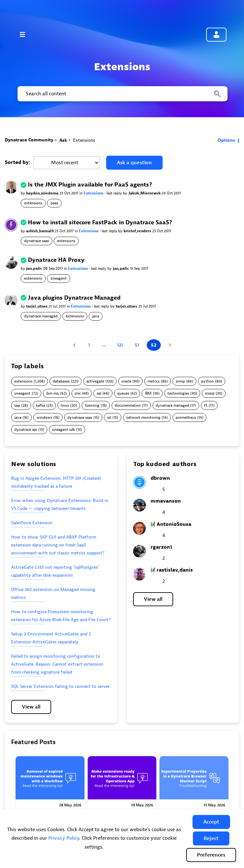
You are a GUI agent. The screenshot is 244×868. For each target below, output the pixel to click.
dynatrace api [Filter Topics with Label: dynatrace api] (26, 430)
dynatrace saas (37, 241)
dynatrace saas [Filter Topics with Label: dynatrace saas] (80, 418)
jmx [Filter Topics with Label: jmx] (78, 393)
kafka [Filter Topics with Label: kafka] (41, 406)
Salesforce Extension (32, 523)
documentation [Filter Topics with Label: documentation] (128, 406)
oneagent (59, 278)
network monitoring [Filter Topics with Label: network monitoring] (143, 418)
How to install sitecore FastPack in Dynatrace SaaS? (100, 223)
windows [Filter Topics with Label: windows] (44, 418)
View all (31, 707)
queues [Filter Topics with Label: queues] (123, 393)
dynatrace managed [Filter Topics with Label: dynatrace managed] (172, 406)
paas (54, 203)
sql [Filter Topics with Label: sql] (99, 393)
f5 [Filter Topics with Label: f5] (206, 406)
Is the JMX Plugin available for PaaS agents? (90, 185)
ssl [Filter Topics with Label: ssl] (109, 418)
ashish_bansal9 (40, 231)
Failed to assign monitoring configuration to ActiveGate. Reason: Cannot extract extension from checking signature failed (57, 664)
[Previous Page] (75, 345)
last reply (115, 193)
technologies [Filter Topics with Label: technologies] (178, 393)
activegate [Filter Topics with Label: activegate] (95, 381)
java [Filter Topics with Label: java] (18, 418)
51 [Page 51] (137, 345)
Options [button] (226, 140)
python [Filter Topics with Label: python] (207, 381)
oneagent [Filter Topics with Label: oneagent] (22, 393)
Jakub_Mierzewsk (145, 193)
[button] (211, 822)
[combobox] (122, 94)
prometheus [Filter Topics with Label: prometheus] (186, 418)
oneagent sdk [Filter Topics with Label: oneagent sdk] (64, 430)
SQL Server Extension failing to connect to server (60, 686)
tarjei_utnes (37, 306)
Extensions (94, 193)
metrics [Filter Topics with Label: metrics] (153, 381)
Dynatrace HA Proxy (56, 260)
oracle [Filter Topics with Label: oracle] (126, 381)
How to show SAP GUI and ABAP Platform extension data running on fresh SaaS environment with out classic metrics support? (58, 545)
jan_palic (35, 268)
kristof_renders (138, 231)
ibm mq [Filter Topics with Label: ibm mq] (52, 393)
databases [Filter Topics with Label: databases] (61, 381)
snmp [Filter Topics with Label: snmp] (180, 381)
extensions (33, 203)
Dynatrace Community (29, 140)
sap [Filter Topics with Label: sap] (17, 406)
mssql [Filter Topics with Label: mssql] (210, 393)
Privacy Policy (64, 838)
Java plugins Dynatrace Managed (74, 298)
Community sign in (216, 35)
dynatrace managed (41, 316)
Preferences (211, 855)
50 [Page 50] (120, 345)
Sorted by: (17, 162)
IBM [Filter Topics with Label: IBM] (148, 393)
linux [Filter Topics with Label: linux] (65, 406)
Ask (63, 140)
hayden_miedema (43, 193)
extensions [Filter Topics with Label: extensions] (23, 381)
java (96, 316)
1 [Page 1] (89, 345)
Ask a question (134, 163)
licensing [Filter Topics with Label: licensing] (92, 406)
